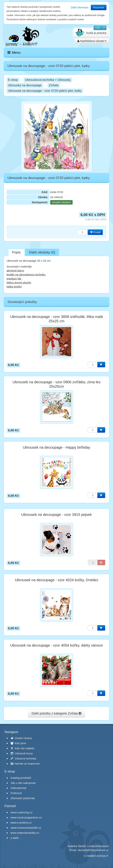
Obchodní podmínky (23, 798)
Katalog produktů (21, 778)
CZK (98, 28)
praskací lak (14, 278)
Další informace (80, 7)
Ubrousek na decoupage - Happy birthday (56, 447)
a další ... (16, 838)
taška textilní (14, 287)
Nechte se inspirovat (25, 764)
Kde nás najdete (23, 748)
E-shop (13, 80)
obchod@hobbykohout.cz (93, 850)
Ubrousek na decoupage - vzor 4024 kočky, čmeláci (57, 580)
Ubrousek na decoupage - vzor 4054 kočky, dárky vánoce (56, 645)
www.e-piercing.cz (22, 812)
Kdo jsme (18, 743)
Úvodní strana (21, 738)
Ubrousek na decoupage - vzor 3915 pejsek (56, 515)
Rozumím (99, 7)
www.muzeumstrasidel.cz (26, 828)
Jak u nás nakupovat (23, 783)
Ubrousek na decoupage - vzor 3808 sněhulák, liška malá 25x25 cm (56, 319)
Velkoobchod (18, 788)
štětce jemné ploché (19, 283)
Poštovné (16, 793)
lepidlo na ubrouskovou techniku (26, 274)
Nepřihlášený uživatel (92, 41)
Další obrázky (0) (42, 252)
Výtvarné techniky (23, 758)
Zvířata (54, 85)
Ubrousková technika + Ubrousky (48, 80)
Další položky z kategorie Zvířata (57, 713)
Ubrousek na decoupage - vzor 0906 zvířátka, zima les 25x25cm (57, 384)
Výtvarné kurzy (22, 753)
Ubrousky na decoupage (25, 85)
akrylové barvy (15, 270)
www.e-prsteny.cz (21, 823)
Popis (16, 252)
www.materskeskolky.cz (25, 833)
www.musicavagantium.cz (26, 817)
